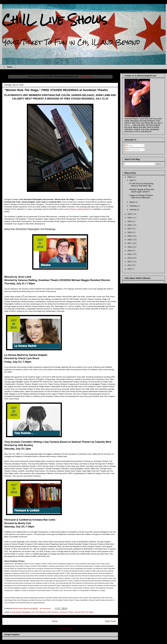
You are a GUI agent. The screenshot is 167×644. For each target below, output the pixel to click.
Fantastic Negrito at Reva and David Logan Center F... (142, 191)
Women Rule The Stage (84, 612)
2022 (130, 225)
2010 (130, 269)
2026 (130, 177)
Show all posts (86, 77)
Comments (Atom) (65, 628)
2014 (130, 254)
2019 (130, 236)
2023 (130, 221)
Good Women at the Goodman (47, 612)
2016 (130, 247)
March (132, 202)
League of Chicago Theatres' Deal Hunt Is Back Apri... (141, 196)
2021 (130, 229)
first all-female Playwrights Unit (22, 612)
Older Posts (111, 621)
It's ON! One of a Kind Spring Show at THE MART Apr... (141, 185)
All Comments (133, 150)
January (133, 209)
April (132, 180)
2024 (130, 218)
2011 (130, 265)
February (134, 206)
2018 (130, 240)
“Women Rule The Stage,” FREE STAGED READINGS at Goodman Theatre (56, 90)
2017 (130, 243)
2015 (130, 251)
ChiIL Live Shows (55, 20)
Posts (130, 146)
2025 (130, 214)
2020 (130, 232)
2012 (130, 262)
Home (10, 67)
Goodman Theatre (67, 612)
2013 (130, 258)
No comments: (45, 608)
